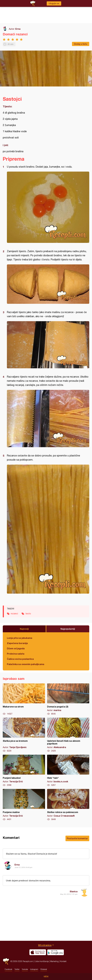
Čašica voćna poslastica (20, 659)
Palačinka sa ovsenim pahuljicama (26, 664)
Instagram (34, 969)
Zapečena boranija (17, 643)
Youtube (25, 969)
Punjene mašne (24, 805)
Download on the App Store (38, 952)
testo (28, 614)
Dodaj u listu (81, 44)
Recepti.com (6, 961)
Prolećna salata (16, 654)
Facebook (8, 969)
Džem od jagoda (16, 648)
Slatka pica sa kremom (24, 735)
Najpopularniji (68, 629)
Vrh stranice (45, 945)
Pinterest (44, 969)
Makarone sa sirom (24, 699)
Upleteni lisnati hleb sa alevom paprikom (68, 735)
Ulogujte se (54, 3)
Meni (46, 977)
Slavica (74, 891)
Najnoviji (24, 629)
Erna (18, 29)
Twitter (17, 969)
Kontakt (63, 961)
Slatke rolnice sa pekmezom (68, 805)
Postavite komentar (77, 838)
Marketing (54, 961)
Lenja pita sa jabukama (20, 638)
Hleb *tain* (68, 771)
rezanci (14, 614)
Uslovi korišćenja (42, 961)
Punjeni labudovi (24, 771)
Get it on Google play (56, 952)
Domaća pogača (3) (68, 699)
